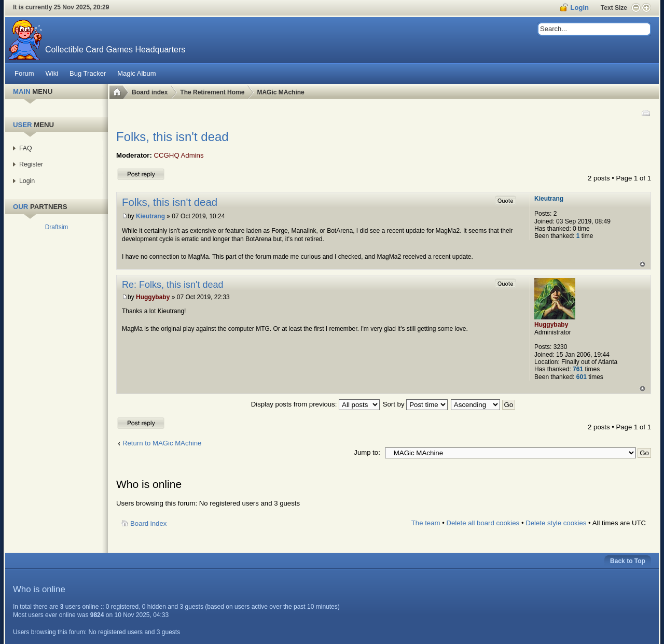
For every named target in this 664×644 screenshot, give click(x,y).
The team (426, 523)
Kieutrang (150, 216)
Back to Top (628, 561)
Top (642, 264)
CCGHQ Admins (179, 155)
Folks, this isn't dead (172, 137)
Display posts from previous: (315, 404)
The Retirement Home (212, 92)
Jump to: (367, 452)
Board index (150, 92)
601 (582, 377)
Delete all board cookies (483, 523)
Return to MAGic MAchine (162, 443)
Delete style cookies (556, 523)
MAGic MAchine (280, 92)
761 (578, 369)
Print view (645, 113)
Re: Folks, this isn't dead (173, 285)
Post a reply (141, 174)
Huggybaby (153, 297)
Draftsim (57, 227)
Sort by (415, 404)
